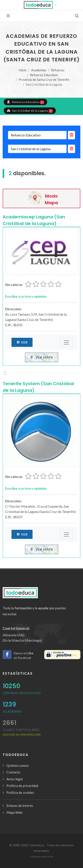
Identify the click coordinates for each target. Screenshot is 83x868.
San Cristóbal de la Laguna (30, 111)
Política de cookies (20, 792)
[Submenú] (66, 342)
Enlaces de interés (20, 806)
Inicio (23, 70)
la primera (26, 296)
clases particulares (22, 732)
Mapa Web (14, 812)
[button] (41, 5)
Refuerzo (58, 70)
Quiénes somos (18, 765)
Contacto (13, 772)
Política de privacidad (22, 786)
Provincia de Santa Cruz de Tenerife (44, 80)
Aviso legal (14, 779)
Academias (39, 70)
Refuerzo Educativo (44, 75)
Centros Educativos (22, 693)
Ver (22, 342)
